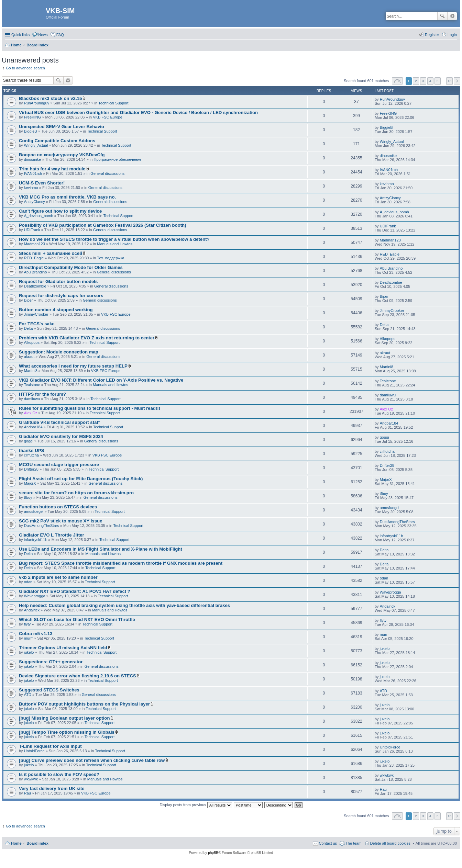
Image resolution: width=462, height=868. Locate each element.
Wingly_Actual (36, 145)
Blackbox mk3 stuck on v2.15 (50, 98)
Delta (29, 328)
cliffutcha (31, 455)
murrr (29, 638)
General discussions (107, 173)
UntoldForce (34, 751)
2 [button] (416, 81)
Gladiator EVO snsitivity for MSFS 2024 (61, 436)
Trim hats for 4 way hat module (52, 169)
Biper (29, 300)
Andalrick (32, 610)
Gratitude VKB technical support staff (59, 422)
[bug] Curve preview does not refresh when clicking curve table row (92, 760)
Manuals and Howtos (115, 244)
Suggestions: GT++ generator (51, 662)
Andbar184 (33, 427)
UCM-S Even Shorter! (42, 183)
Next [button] (457, 81)
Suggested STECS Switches (49, 690)
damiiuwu (32, 399)
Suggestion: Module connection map (59, 352)
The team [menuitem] (353, 843)
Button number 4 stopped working (56, 310)
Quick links (20, 35)
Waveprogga (35, 596)
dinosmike (33, 159)
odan (28, 582)
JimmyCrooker (36, 314)
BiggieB (31, 131)
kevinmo (31, 188)
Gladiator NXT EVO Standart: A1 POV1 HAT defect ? (75, 591)
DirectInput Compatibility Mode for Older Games (71, 267)
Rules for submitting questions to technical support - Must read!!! (90, 408)
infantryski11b (36, 540)
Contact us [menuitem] (328, 843)
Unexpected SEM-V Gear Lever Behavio (62, 127)
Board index (37, 843)
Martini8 (31, 371)
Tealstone (32, 385)
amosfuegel (34, 511)
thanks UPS (31, 450)
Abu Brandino (36, 272)
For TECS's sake (37, 324)
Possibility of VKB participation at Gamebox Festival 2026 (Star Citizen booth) (103, 225)
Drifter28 (31, 469)
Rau (27, 793)
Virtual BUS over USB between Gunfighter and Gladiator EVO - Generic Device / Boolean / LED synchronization (138, 112)
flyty (27, 624)
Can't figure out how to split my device (60, 211)
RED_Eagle (34, 258)
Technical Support (113, 103)
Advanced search (452, 16)
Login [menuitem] (452, 35)
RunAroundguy (37, 103)
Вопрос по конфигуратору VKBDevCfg (62, 155)
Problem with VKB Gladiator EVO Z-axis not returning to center (87, 338)
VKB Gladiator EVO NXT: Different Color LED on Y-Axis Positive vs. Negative (101, 380)
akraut (29, 357)
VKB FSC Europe (108, 117)
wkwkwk (31, 779)
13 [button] (449, 81)
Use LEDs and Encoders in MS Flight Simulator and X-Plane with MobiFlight (101, 549)
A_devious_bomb (39, 216)
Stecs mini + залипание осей (51, 253)
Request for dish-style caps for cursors (61, 296)
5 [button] (438, 81)
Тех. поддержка (111, 258)
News (43, 35)
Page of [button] (397, 81)
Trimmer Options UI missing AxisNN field (63, 648)
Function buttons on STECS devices (58, 507)
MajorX (30, 483)
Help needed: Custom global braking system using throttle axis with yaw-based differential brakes (124, 605)
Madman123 (35, 244)
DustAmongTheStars (42, 526)
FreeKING (33, 117)
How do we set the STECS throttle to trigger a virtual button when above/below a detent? (114, 239)
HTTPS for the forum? (42, 394)
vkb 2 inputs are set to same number (58, 577)
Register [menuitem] (432, 35)
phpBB (213, 853)
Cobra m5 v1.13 (36, 634)
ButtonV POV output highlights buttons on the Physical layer (84, 704)
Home (16, 843)
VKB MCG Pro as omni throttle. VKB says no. (67, 197)
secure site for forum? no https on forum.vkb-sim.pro (76, 493)
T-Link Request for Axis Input (50, 746)
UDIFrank (32, 230)
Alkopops (32, 342)
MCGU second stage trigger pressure (59, 465)
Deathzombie (35, 286)
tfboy (28, 497)
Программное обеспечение (118, 159)
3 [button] (423, 81)
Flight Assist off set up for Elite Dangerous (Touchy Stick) (81, 479)
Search (442, 16)
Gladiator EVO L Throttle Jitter (52, 535)
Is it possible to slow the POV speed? (59, 774)
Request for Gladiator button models (58, 281)
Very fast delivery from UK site (52, 788)
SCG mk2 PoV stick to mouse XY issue (60, 521)
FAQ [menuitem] (60, 35)
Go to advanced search (25, 68)
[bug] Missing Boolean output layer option (64, 718)
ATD (28, 695)
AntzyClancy (35, 202)
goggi (29, 441)
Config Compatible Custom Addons (57, 141)
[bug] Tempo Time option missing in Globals (67, 732)
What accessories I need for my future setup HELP (73, 366)
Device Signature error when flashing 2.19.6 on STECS (78, 676)
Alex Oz (31, 413)
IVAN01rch (33, 173)
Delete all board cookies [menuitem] (390, 843)
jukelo (29, 652)
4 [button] (430, 81)
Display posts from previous (196, 805)
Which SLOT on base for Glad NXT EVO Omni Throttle (77, 619)
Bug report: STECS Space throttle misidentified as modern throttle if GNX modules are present (121, 563)
